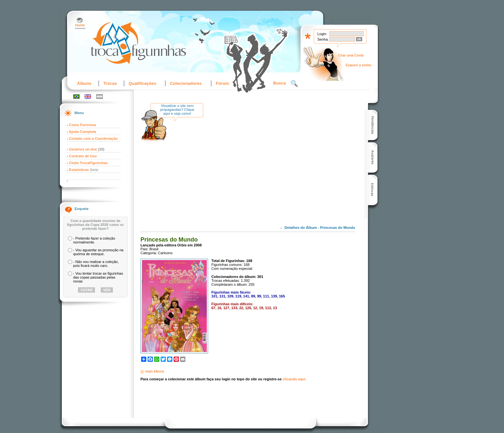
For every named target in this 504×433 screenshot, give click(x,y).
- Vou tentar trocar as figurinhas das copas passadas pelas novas (98, 277)
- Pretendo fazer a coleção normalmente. (94, 240)
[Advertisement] (262, 169)
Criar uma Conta (351, 55)
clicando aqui (294, 379)
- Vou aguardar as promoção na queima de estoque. (98, 252)
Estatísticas (79, 170)
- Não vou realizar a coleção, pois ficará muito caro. (96, 264)
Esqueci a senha (358, 65)
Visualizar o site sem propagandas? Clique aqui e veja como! (177, 110)
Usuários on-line (83, 149)
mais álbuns (155, 371)
